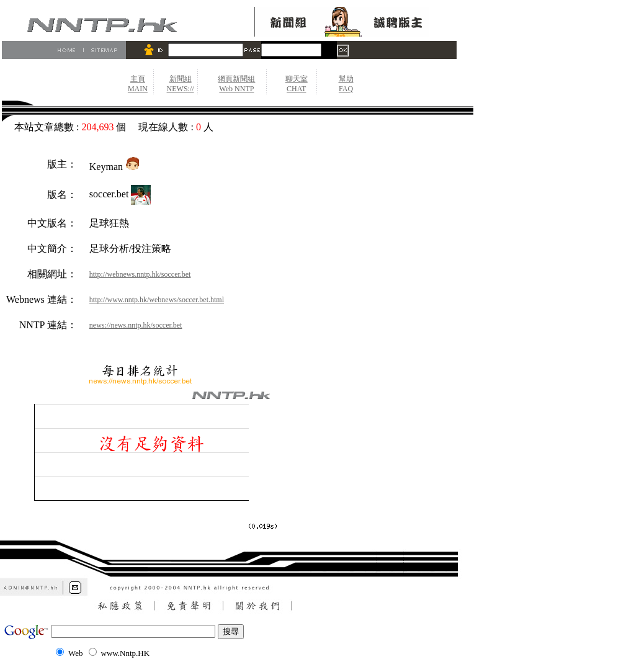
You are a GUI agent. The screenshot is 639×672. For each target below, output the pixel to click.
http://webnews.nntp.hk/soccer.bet (140, 274)
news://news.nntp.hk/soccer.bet (136, 325)
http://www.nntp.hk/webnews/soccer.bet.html (157, 300)
